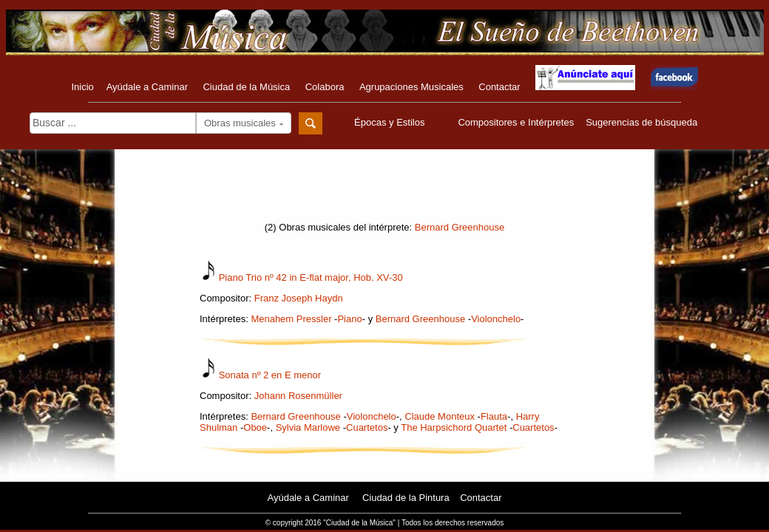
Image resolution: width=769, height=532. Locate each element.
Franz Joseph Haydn (299, 298)
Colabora (325, 87)
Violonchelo (496, 319)
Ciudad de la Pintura (406, 498)
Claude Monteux (440, 416)
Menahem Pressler (291, 319)
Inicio (82, 87)
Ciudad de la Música (246, 87)
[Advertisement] (384, 190)
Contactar (499, 87)
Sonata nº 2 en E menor (270, 375)
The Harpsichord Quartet (454, 427)
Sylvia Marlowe (308, 427)
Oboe (255, 427)
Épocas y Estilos (391, 122)
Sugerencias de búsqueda (641, 122)
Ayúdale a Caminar (147, 87)
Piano (349, 319)
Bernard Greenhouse (460, 227)
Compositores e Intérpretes (516, 122)
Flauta (494, 416)
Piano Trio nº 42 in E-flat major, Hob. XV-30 (311, 277)
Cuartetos (367, 427)
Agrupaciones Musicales (411, 87)
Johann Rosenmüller (298, 396)
